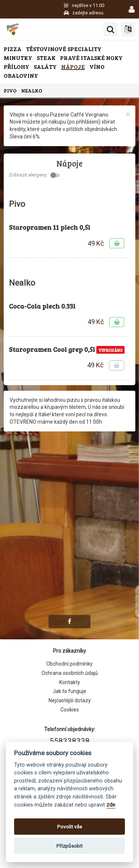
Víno (97, 66)
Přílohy (16, 66)
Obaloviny (21, 75)
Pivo (10, 90)
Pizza (13, 49)
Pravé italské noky (91, 58)
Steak (46, 58)
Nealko (32, 90)
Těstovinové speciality (64, 49)
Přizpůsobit (69, 846)
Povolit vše (69, 827)
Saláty (45, 66)
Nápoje (73, 66)
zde (111, 805)
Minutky (18, 58)
